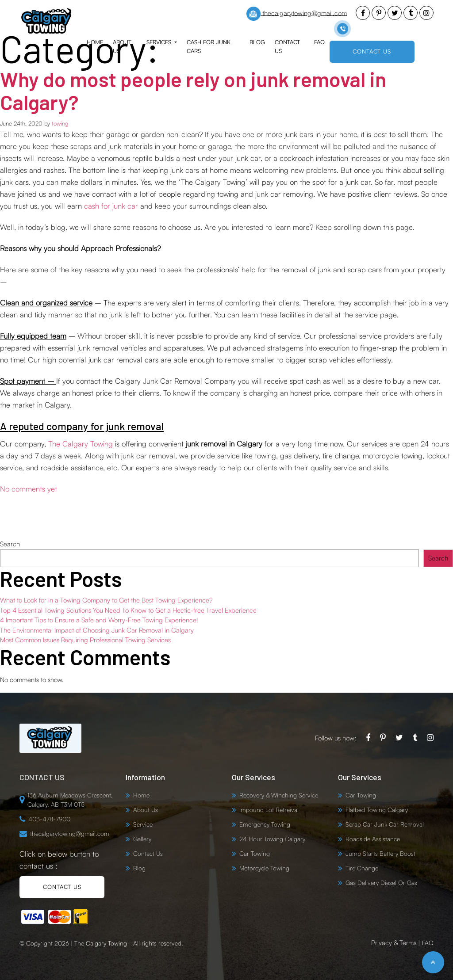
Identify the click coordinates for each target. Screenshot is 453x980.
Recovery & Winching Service (279, 795)
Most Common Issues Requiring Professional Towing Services (85, 640)
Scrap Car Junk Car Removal (385, 824)
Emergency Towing (265, 824)
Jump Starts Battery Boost (380, 853)
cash (93, 206)
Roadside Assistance (373, 839)
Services (160, 42)
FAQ (319, 42)
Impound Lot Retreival (269, 810)
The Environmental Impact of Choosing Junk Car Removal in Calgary (97, 630)
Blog (257, 42)
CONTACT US (372, 51)
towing (60, 123)
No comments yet (29, 489)
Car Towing (255, 853)
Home (95, 42)
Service (143, 824)
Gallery (142, 839)
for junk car (120, 206)
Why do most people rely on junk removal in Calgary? (199, 90)
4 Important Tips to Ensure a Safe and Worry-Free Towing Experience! (99, 620)
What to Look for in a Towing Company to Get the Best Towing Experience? (106, 600)
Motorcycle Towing (264, 868)
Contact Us (287, 46)
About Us (122, 46)
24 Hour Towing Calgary (272, 839)
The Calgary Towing (81, 444)
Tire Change (362, 868)
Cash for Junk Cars (209, 46)
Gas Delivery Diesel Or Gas (381, 883)
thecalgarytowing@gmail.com (297, 14)
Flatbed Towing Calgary (377, 810)
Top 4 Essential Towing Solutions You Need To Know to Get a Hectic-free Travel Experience (128, 610)
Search (10, 544)
